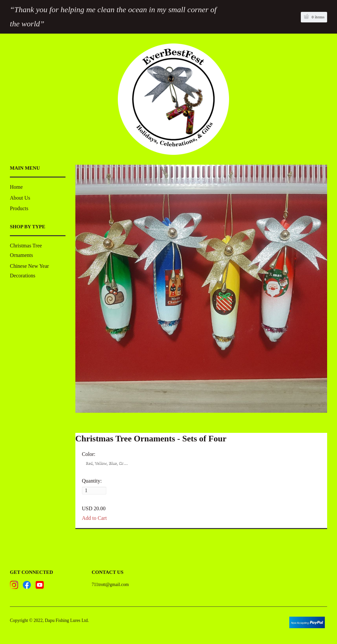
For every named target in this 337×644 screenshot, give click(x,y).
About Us (20, 198)
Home (16, 187)
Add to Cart (94, 522)
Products (19, 208)
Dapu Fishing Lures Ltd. (67, 625)
